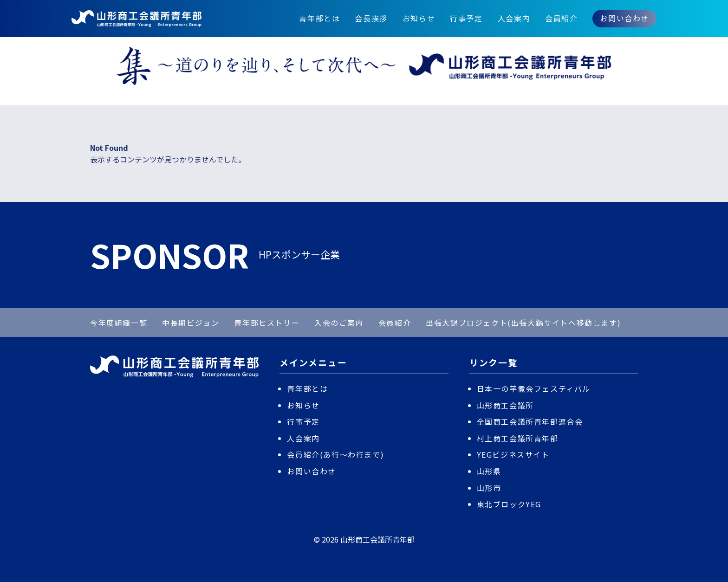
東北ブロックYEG (509, 504)
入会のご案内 (339, 323)
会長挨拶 (371, 18)
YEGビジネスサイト (513, 454)
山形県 (489, 471)
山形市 (489, 488)
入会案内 (514, 18)
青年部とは (319, 18)
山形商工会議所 (505, 405)
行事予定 (466, 18)
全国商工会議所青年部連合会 (530, 421)
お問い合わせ (624, 18)
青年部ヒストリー (267, 323)
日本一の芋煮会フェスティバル (534, 388)
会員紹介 (561, 18)
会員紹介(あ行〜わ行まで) (335, 454)
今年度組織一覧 (119, 323)
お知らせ (419, 18)
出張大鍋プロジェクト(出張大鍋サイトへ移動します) (523, 323)
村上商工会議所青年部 (518, 438)
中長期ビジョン (191, 323)
